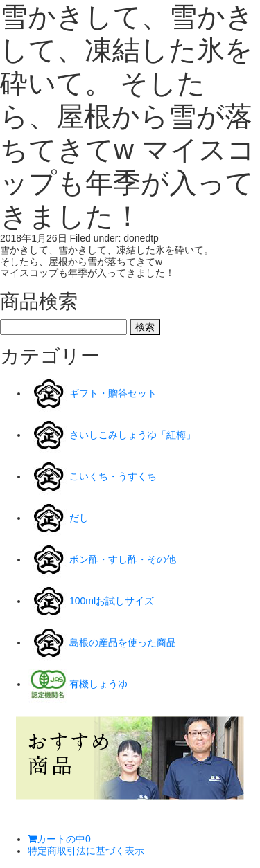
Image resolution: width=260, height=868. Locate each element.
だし (79, 518)
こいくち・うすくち (113, 476)
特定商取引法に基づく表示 (86, 851)
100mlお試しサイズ (112, 601)
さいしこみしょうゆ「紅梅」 (132, 435)
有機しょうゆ (98, 684)
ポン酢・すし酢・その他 (123, 559)
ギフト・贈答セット (113, 393)
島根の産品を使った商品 (123, 642)
